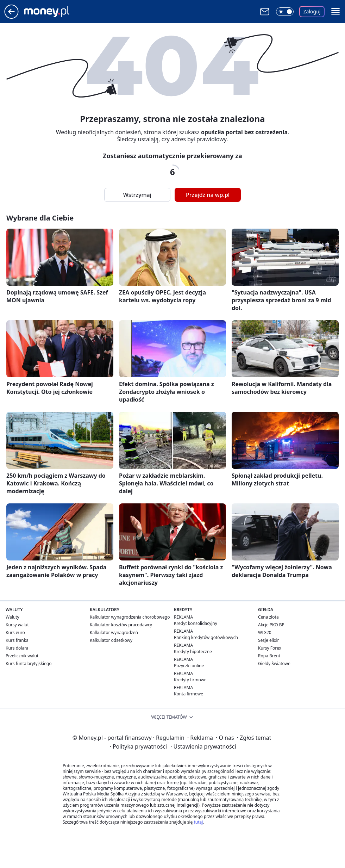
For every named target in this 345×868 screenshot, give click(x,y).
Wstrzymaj (137, 195)
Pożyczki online (189, 666)
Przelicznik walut (22, 656)
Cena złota (268, 617)
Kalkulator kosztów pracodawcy (121, 625)
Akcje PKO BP (271, 625)
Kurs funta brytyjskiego (29, 664)
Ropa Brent (269, 656)
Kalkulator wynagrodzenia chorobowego (130, 617)
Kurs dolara (17, 648)
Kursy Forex (270, 648)
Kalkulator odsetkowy (111, 640)
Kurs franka (17, 640)
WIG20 (265, 633)
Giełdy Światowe (274, 664)
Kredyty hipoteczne (193, 652)
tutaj (198, 822)
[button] (335, 12)
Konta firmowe (189, 694)
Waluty (12, 617)
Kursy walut (17, 625)
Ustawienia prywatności (203, 746)
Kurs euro (15, 633)
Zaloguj (312, 11)
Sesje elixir (268, 640)
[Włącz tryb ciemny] (285, 12)
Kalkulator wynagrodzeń (114, 633)
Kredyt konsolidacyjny (196, 623)
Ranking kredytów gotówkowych (206, 637)
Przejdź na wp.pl (208, 195)
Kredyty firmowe (190, 680)
